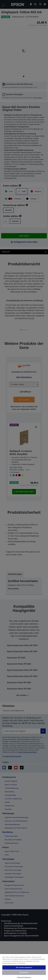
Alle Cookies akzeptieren (24, 967)
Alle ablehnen (24, 972)
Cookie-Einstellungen (24, 977)
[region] (24, 967)
